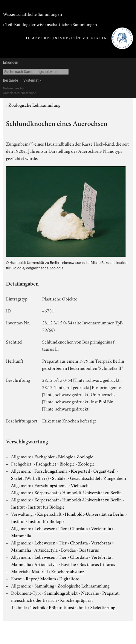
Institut (18, 506)
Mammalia (21, 535)
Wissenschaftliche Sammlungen (32, 14)
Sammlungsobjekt (61, 593)
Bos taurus (89, 550)
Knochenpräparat (77, 600)
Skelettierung (103, 607)
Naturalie (90, 593)
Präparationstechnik (68, 607)
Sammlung (44, 585)
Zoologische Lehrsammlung (34, 105)
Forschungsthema (51, 471)
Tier (63, 528)
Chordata (79, 528)
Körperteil (80, 471)
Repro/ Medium (41, 578)
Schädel (59, 478)
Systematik (32, 80)
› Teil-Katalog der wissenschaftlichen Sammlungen (50, 24)
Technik (38, 607)
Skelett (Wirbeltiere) (30, 478)
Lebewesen (45, 528)
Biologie (66, 456)
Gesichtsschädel (85, 478)
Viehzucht (80, 485)
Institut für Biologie (46, 506)
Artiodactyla (46, 550)
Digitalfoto (69, 578)
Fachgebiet (45, 456)
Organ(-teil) (104, 471)
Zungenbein (115, 478)
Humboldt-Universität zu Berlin (92, 492)
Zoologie (85, 456)
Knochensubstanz (68, 571)
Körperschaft (47, 492)
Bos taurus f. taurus (97, 564)
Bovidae (68, 550)
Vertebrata (101, 528)
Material (40, 571)
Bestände (10, 80)
